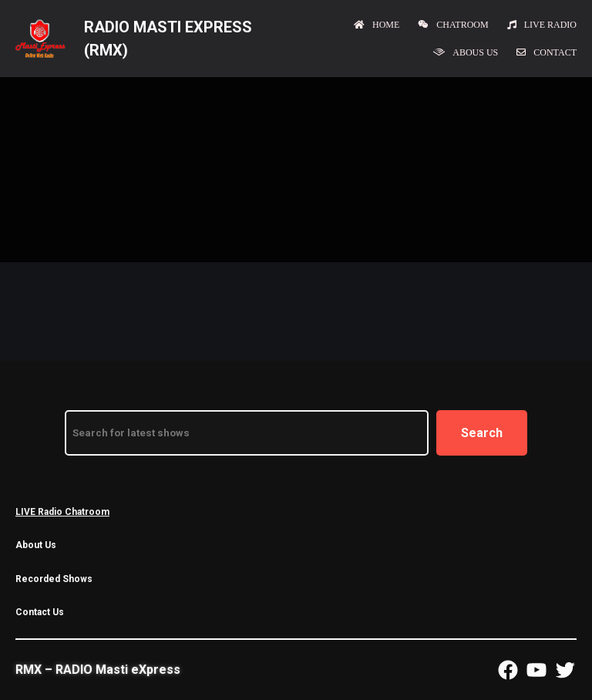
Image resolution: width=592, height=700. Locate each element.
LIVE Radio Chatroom (62, 512)
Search (482, 433)
